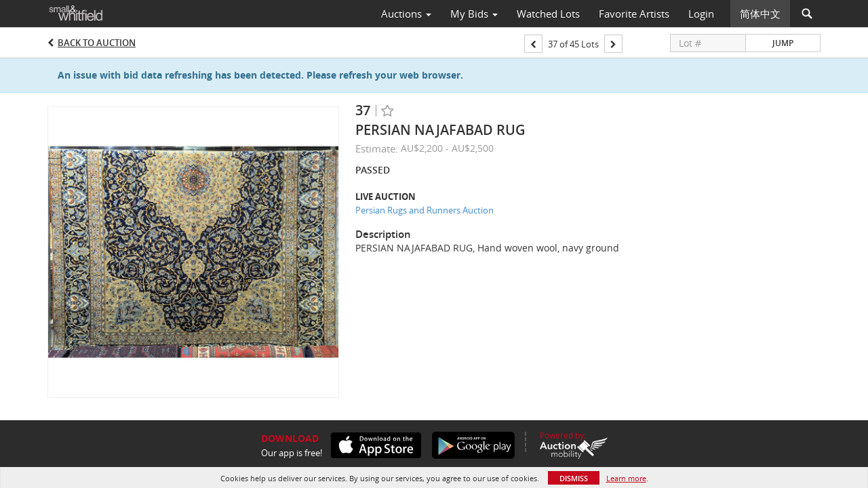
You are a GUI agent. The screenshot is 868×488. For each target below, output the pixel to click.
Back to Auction (97, 43)
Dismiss (574, 478)
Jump (783, 43)
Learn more (626, 478)
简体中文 (760, 14)
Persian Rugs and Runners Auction (425, 210)
